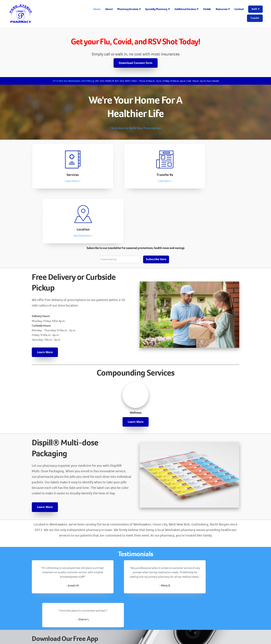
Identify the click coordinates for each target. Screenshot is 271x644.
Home (97, 9)
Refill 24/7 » (46, 571)
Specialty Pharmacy (157, 9)
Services (63, 175)
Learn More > (63, 182)
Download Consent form (136, 63)
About (109, 9)
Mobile (207, 9)
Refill (255, 9)
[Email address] (120, 206)
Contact (239, 9)
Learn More (45, 298)
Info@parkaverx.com (136, 629)
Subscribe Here (156, 205)
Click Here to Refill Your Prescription (135, 128)
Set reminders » (49, 577)
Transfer (255, 18)
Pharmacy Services (129, 9)
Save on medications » (54, 582)
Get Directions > (208, 182)
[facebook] (135, 611)
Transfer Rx (136, 175)
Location (208, 175)
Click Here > (135, 182)
